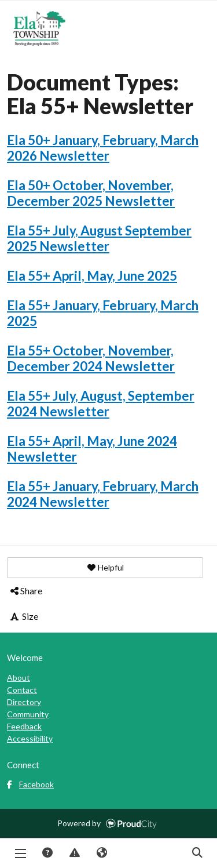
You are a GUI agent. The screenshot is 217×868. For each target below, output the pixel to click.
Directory (24, 702)
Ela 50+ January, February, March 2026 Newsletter (103, 148)
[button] (105, 568)
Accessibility (30, 738)
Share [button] (25, 591)
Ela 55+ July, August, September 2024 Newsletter (101, 404)
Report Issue (74, 854)
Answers (47, 854)
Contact (22, 690)
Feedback (24, 726)
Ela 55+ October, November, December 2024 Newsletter (91, 358)
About (19, 678)
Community (28, 714)
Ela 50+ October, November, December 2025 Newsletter (91, 193)
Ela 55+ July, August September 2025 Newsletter (99, 238)
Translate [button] (101, 854)
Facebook (30, 784)
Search (197, 854)
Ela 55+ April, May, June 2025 (92, 276)
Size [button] (23, 616)
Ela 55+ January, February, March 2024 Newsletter (103, 494)
